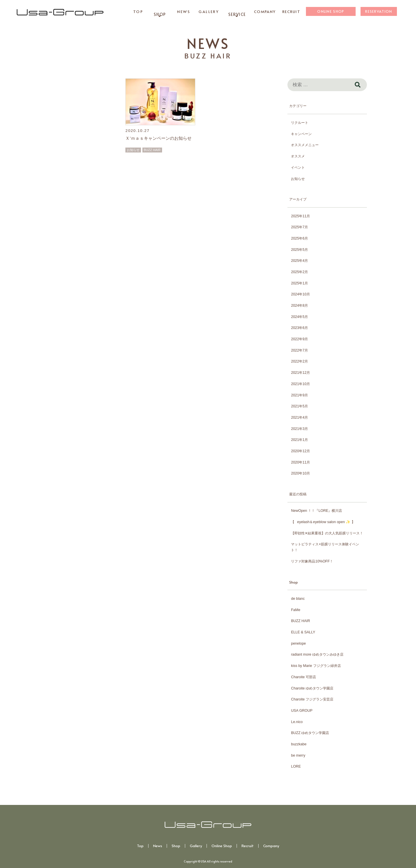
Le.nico (297, 722)
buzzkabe (299, 744)
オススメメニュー (305, 145)
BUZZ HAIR (152, 150)
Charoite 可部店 (303, 677)
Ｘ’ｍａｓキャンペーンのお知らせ (158, 138)
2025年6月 (299, 238)
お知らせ (133, 150)
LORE (296, 766)
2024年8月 (299, 306)
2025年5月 (299, 250)
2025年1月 (299, 283)
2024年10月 (300, 294)
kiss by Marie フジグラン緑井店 (316, 666)
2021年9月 (299, 395)
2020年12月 (300, 451)
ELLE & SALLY (303, 632)
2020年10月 (300, 473)
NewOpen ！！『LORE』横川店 (316, 511)
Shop (176, 846)
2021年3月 (299, 429)
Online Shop (222, 846)
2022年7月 (299, 350)
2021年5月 (299, 406)
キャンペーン (301, 134)
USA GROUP (302, 711)
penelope (298, 643)
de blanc (298, 599)
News (158, 846)
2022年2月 (299, 361)
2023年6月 (299, 328)
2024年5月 (299, 317)
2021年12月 (300, 373)
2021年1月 (299, 440)
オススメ (298, 156)
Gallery (196, 846)
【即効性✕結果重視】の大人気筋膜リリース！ (327, 533)
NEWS (208, 43)
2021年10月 (300, 384)
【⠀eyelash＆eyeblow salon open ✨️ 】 (323, 522)
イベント (298, 168)
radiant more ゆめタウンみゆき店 (317, 654)
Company (271, 846)
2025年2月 (299, 272)
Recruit (248, 846)
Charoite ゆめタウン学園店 (312, 688)
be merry (298, 755)
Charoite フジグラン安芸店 (312, 699)
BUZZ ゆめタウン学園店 (310, 733)
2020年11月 (300, 462)
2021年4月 (299, 418)
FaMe (296, 610)
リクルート (300, 123)
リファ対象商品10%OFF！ (312, 561)
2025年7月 (299, 227)
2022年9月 (299, 339)
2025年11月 (300, 216)
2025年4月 (299, 261)
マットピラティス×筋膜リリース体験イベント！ (325, 547)
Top (140, 846)
